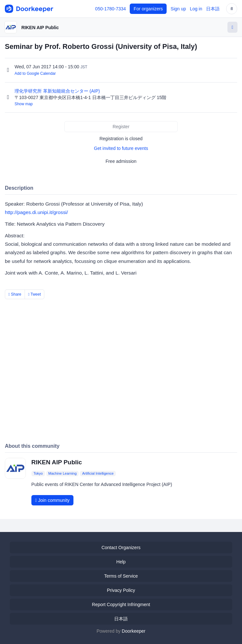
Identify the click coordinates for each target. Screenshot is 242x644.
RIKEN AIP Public (40, 28)
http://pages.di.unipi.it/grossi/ (36, 212)
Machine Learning (62, 473)
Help (121, 562)
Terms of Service (121, 576)
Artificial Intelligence (98, 473)
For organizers (148, 9)
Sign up (178, 9)
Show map (24, 104)
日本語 (213, 9)
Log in (196, 9)
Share (15, 294)
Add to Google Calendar (35, 73)
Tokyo (38, 473)
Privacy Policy (121, 590)
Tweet (35, 294)
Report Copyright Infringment (121, 604)
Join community (52, 500)
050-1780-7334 (110, 9)
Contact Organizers (121, 548)
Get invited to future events (121, 148)
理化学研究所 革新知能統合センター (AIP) (58, 91)
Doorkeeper (133, 631)
